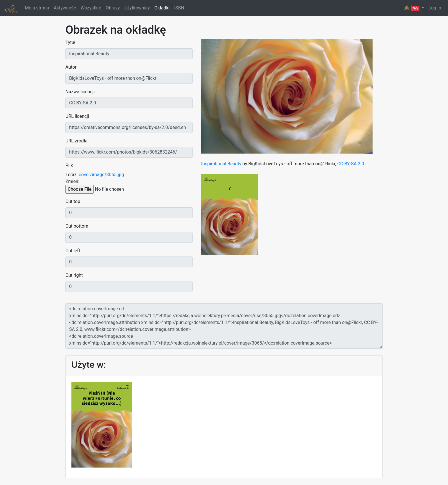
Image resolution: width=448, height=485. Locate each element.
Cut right (74, 275)
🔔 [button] (412, 8)
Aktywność (65, 8)
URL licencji (77, 116)
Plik (69, 165)
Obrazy (113, 8)
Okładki (162, 8)
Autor (71, 67)
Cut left (73, 251)
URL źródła (76, 141)
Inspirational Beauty (221, 164)
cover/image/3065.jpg (101, 175)
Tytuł (70, 42)
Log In (435, 8)
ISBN (179, 8)
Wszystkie (91, 8)
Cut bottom (77, 226)
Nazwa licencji (80, 92)
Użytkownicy (137, 8)
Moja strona (37, 8)
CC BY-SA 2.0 (351, 164)
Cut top (73, 201)
